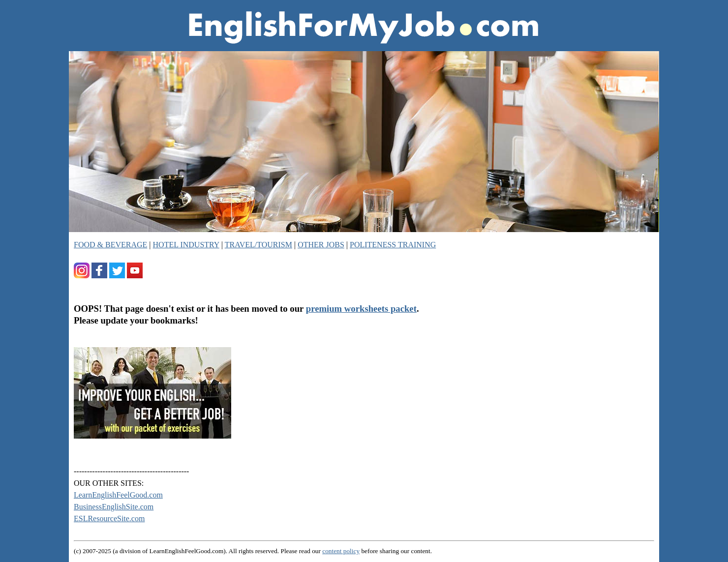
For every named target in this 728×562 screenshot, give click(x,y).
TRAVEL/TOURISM (258, 245)
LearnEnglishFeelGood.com (118, 495)
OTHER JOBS (321, 245)
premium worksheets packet (361, 309)
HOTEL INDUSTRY (186, 245)
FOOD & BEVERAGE (110, 245)
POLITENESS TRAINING (393, 245)
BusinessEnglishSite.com (114, 507)
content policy (341, 551)
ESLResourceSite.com (109, 518)
